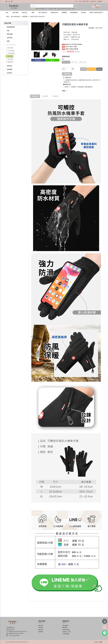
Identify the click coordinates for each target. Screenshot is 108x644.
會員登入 (65, 631)
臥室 (8, 31)
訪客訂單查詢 (66, 629)
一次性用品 (11, 50)
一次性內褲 (50, 9)
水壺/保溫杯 (11, 53)
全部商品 (9, 71)
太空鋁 (73, 9)
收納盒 (59, 9)
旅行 (46, 9)
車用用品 (25, 17)
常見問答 (86, 1)
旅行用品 (10, 48)
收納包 (55, 9)
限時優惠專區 (11, 27)
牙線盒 (37, 9)
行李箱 (69, 9)
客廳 (8, 41)
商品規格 (45, 96)
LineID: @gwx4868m (13, 635)
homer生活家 (9, 642)
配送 (67, 74)
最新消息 (93, 1)
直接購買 (84, 69)
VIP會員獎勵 (66, 633)
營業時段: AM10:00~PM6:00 (15, 633)
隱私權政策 (65, 625)
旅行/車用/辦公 (16, 17)
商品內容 (35, 96)
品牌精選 (9, 68)
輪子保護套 (42, 9)
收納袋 (62, 9)
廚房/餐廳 (10, 34)
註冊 (80, 1)
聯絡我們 (41, 631)
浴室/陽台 (10, 38)
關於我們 (41, 625)
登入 (76, 1)
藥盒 (66, 9)
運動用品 (10, 60)
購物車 (100, 1)
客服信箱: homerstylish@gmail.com (17, 631)
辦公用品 (10, 58)
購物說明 (56, 96)
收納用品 (9, 64)
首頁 (8, 17)
